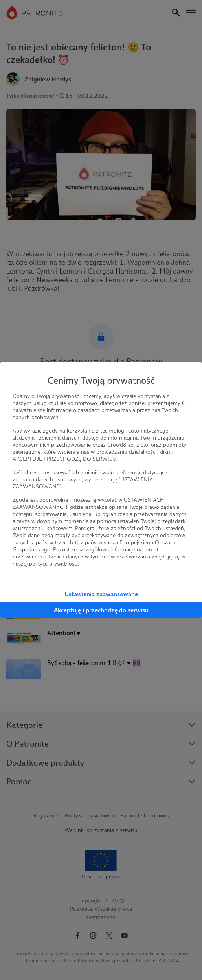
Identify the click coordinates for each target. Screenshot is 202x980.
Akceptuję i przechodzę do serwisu (101, 610)
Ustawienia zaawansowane (101, 594)
